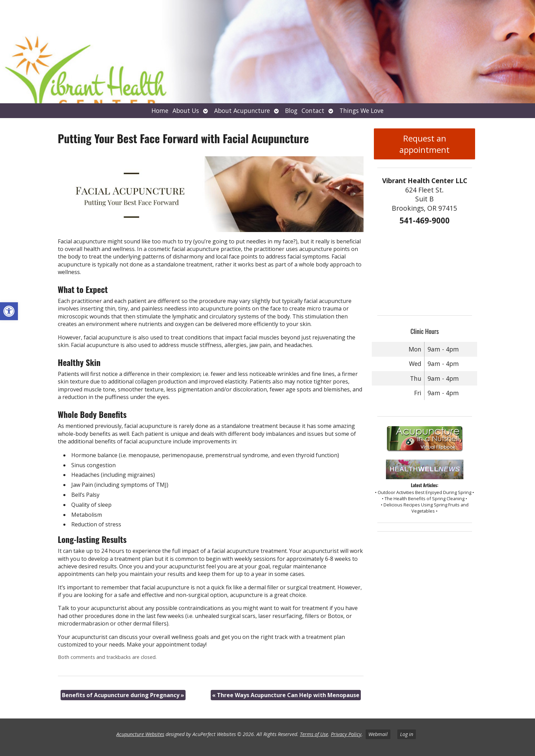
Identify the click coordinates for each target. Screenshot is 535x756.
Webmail (378, 734)
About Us (186, 111)
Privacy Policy (346, 734)
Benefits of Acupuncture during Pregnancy (123, 695)
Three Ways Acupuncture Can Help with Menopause (286, 695)
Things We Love (361, 111)
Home (160, 111)
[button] (9, 311)
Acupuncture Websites (140, 734)
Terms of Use (314, 734)
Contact (313, 111)
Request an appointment (424, 144)
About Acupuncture (242, 111)
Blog (291, 111)
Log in (407, 734)
